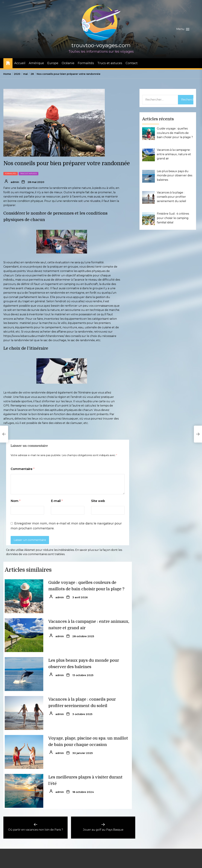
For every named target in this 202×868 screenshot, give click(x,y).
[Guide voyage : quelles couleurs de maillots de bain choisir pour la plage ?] (24, 596)
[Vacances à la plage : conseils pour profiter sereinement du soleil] (24, 713)
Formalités (86, 63)
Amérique (36, 63)
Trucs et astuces (110, 63)
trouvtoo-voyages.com (101, 45)
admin (15, 182)
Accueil (20, 63)
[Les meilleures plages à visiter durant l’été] (24, 791)
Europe (53, 63)
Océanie (68, 63)
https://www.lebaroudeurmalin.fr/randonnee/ (34, 336)
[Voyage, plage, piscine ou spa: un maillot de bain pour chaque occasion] (24, 752)
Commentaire (23, 469)
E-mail (57, 501)
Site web (98, 501)
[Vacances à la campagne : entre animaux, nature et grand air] (24, 635)
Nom (16, 501)
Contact (132, 63)
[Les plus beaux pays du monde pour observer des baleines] (24, 674)
